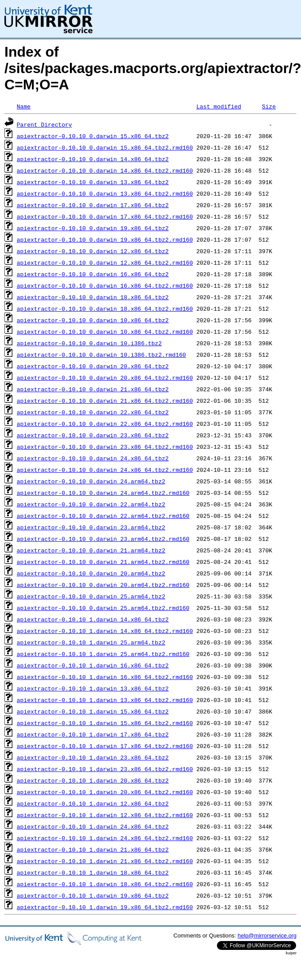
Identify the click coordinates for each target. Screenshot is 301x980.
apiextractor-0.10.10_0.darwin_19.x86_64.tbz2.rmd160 (105, 239)
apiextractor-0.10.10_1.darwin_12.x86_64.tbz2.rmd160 (105, 815)
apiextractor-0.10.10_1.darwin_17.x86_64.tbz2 (93, 734)
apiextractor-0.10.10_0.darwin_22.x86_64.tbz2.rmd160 (105, 424)
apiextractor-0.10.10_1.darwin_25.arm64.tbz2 (91, 642)
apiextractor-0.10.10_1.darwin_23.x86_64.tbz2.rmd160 (105, 769)
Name (24, 106)
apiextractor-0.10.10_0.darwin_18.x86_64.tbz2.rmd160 (105, 309)
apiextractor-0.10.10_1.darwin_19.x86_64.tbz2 (93, 895)
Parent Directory (44, 124)
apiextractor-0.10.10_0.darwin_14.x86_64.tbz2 (93, 159)
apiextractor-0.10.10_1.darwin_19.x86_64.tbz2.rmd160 (105, 907)
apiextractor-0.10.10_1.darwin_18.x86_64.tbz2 (93, 872)
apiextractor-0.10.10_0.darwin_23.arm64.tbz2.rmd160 (103, 539)
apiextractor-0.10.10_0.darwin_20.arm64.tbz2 (91, 573)
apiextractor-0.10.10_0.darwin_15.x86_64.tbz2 (93, 136)
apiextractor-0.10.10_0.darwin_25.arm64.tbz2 (91, 596)
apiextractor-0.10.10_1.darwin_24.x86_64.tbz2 (93, 826)
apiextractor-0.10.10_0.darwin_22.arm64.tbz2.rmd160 (103, 516)
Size (269, 106)
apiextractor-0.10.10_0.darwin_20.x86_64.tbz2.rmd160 (105, 378)
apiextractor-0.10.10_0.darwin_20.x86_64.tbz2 (93, 366)
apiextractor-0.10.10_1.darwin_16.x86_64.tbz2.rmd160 (105, 677)
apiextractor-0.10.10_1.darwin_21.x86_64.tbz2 (93, 849)
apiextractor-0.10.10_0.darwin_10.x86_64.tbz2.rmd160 (105, 332)
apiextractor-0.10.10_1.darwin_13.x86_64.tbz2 (93, 688)
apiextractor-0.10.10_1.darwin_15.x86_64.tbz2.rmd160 (105, 723)
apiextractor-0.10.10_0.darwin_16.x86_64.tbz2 (93, 274)
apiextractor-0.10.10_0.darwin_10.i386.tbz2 (89, 343)
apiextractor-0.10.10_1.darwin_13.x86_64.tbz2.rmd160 (105, 700)
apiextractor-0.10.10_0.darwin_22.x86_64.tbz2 (93, 412)
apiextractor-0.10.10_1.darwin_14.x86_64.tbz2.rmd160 (105, 631)
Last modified (218, 106)
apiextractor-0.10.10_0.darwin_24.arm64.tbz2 (91, 481)
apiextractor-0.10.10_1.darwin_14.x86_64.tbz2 (93, 619)
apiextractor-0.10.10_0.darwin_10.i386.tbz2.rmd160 (101, 355)
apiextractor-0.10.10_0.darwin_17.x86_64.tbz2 (93, 205)
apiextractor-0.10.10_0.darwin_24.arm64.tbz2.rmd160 (103, 493)
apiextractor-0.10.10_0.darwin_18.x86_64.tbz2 (93, 297)
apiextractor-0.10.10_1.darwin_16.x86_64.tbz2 (93, 665)
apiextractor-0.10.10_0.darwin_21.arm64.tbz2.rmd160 (103, 562)
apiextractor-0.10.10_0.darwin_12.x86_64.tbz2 (93, 251)
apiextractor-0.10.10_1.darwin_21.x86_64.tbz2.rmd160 (105, 861)
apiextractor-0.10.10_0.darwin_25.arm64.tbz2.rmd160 (103, 608)
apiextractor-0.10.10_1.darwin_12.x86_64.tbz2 (93, 803)
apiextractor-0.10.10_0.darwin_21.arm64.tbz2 (91, 550)
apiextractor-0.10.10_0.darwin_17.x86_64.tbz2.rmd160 (105, 216)
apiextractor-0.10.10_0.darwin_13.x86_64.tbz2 (93, 182)
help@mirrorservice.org (267, 936)
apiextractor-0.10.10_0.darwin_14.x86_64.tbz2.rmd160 (105, 170)
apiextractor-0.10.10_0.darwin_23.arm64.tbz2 (91, 527)
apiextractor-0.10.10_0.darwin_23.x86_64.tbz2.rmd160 (105, 447)
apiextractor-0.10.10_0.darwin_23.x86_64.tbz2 (93, 435)
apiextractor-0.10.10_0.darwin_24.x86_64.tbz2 (93, 458)
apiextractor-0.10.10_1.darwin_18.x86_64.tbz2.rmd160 (105, 884)
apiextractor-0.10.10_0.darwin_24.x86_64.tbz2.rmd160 (105, 470)
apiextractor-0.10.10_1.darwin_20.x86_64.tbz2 (93, 780)
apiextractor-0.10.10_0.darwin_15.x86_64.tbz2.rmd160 (105, 147)
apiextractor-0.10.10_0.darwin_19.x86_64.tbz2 (93, 228)
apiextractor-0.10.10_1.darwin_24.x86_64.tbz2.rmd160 (105, 838)
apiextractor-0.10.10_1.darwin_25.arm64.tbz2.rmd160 (103, 654)
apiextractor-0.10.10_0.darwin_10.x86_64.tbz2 (93, 320)
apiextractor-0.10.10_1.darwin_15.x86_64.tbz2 (93, 711)
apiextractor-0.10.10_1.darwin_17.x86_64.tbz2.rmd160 (105, 746)
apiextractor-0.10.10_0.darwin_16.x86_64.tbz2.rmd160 (105, 286)
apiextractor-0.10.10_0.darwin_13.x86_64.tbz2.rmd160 (105, 193)
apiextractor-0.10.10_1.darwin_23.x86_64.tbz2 (93, 757)
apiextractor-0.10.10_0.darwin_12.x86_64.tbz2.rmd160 (105, 262)
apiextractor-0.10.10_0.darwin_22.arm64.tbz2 (91, 504)
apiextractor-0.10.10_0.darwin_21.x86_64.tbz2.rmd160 (105, 401)
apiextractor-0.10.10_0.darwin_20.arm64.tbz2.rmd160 (103, 585)
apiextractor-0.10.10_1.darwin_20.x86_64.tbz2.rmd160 (105, 792)
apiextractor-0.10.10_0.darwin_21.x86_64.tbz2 (93, 389)
